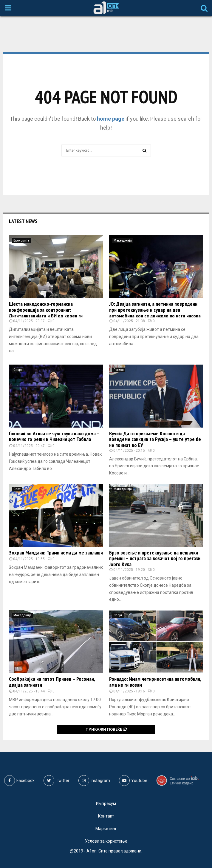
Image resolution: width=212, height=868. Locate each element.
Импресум (106, 804)
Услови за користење (106, 841)
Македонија (123, 241)
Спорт (18, 370)
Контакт (106, 816)
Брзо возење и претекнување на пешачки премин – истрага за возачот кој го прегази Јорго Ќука (155, 559)
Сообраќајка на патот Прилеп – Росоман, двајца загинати (52, 682)
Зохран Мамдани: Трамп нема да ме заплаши (56, 553)
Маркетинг (106, 829)
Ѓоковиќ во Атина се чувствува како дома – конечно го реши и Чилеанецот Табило (54, 436)
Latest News (23, 221)
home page (111, 119)
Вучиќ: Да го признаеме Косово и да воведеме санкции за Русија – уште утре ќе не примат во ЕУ (155, 439)
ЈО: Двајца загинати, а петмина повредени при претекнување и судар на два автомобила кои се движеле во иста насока (155, 310)
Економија (21, 241)
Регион (119, 370)
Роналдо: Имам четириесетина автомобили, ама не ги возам (155, 682)
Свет (17, 489)
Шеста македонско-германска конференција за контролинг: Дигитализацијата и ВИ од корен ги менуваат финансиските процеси (46, 313)
